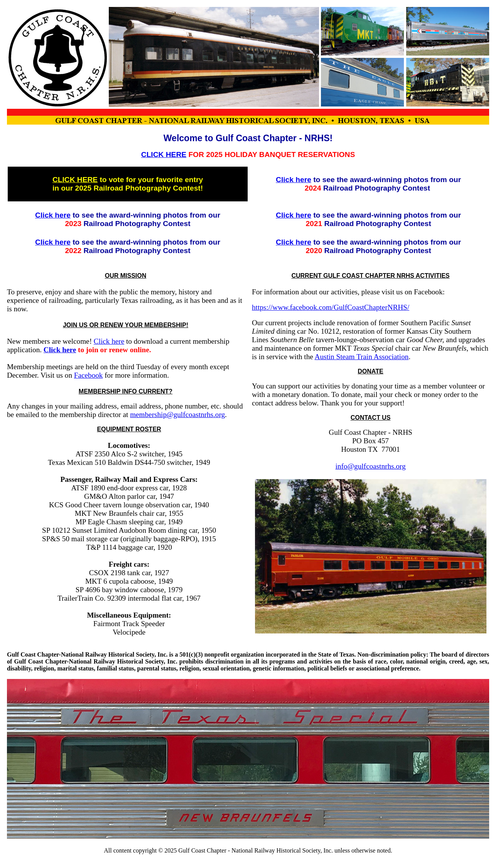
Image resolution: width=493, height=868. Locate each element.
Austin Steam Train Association (362, 357)
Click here (294, 180)
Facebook (89, 375)
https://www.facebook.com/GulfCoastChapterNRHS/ (331, 307)
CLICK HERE (164, 155)
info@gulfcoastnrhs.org (371, 466)
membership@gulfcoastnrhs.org (177, 415)
